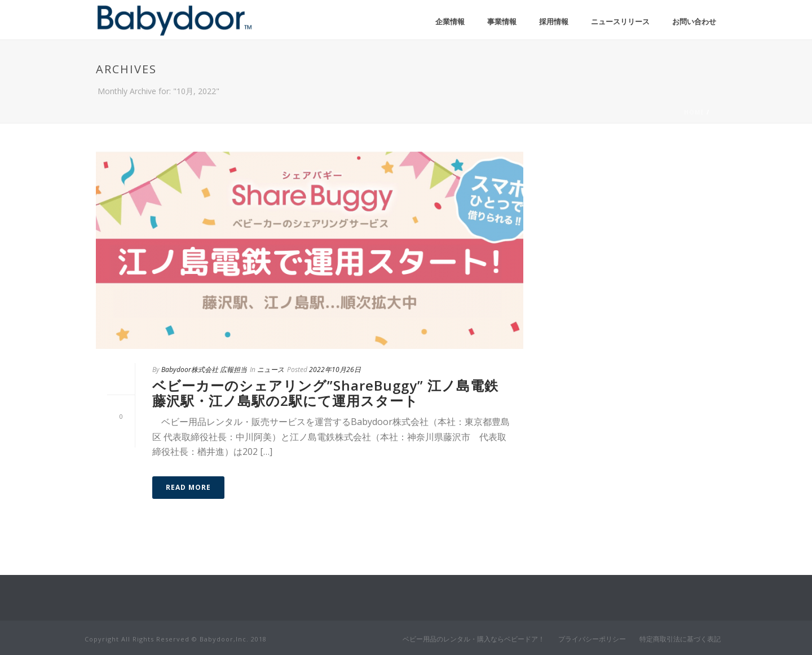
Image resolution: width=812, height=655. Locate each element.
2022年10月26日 (335, 369)
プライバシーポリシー (592, 639)
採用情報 (554, 21)
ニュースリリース (620, 21)
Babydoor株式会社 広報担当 (204, 369)
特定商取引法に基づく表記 (680, 639)
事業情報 (502, 21)
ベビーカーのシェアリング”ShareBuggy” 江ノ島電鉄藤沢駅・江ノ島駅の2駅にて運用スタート (325, 393)
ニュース (271, 369)
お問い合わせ (694, 21)
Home (694, 112)
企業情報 (450, 21)
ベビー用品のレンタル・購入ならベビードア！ (474, 639)
